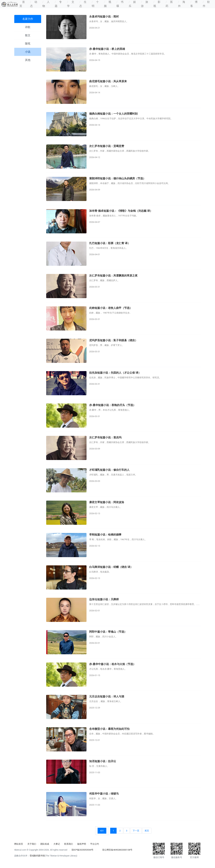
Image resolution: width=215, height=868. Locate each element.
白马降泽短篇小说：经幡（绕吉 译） (111, 567)
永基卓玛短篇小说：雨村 (104, 17)
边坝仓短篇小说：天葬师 (104, 599)
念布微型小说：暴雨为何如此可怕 (109, 729)
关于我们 (32, 844)
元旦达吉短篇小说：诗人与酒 (107, 696)
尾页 (147, 831)
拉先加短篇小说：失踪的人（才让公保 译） (115, 373)
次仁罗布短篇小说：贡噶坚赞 (107, 146)
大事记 (57, 844)
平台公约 (95, 844)
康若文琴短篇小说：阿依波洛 (107, 502)
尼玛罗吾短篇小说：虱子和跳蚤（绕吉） (113, 340)
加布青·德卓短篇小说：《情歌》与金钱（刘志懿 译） (121, 211)
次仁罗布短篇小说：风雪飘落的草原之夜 (113, 276)
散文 (28, 35)
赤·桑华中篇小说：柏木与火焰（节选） (112, 664)
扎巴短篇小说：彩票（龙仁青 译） (110, 243)
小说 (28, 52)
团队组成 (45, 844)
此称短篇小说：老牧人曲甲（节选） (111, 308)
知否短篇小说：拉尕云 (103, 761)
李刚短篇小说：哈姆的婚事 (105, 535)
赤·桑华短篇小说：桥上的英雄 (107, 49)
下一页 (136, 831)
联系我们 (69, 844)
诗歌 (28, 27)
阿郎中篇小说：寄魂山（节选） (108, 632)
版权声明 (82, 844)
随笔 (28, 44)
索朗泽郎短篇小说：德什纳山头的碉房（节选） (117, 178)
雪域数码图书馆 (37, 856)
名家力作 (28, 19)
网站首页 (19, 844)
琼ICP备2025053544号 (83, 850)
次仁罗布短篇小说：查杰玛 (105, 437)
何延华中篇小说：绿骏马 (104, 794)
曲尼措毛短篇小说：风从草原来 (108, 81)
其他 (28, 60)
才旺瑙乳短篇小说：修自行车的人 (109, 470)
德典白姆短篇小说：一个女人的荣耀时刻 (113, 114)
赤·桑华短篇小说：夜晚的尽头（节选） (112, 405)
